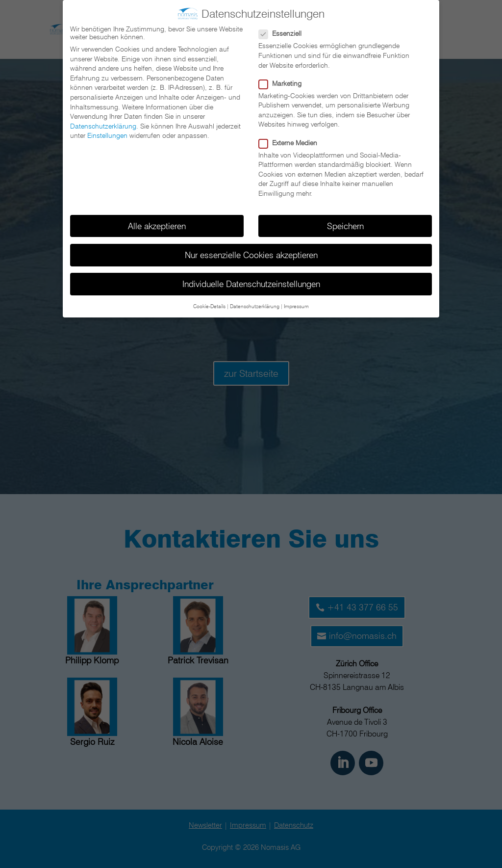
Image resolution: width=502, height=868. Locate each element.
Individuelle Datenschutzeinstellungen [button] (251, 281)
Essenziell (284, 31)
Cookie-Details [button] (209, 304)
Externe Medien (292, 140)
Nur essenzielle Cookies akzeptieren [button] (251, 252)
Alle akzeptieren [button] (157, 224)
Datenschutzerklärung (103, 124)
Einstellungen (107, 133)
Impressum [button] (296, 304)
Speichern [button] (345, 224)
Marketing (284, 81)
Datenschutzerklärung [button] (255, 304)
